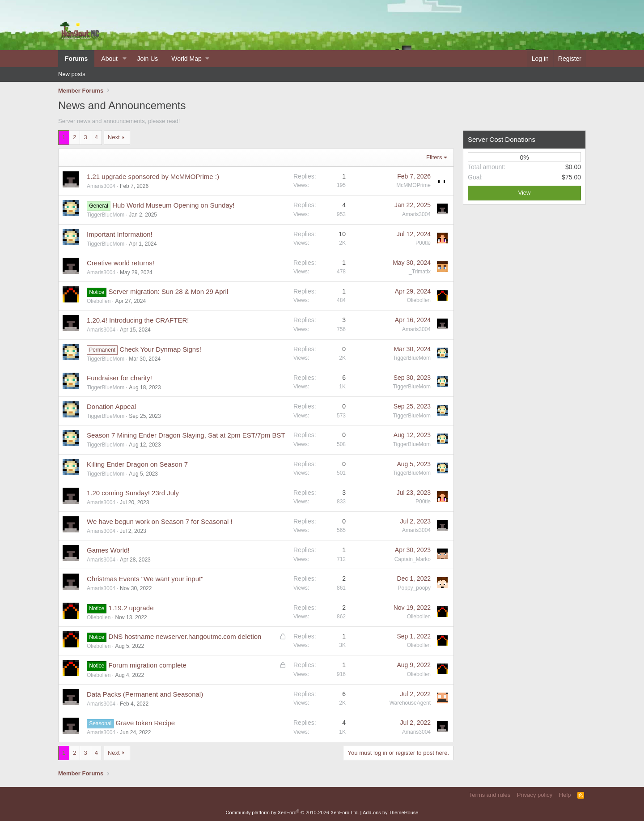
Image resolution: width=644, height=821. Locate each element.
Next (114, 137)
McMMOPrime (413, 185)
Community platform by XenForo (292, 812)
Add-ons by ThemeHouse (391, 812)
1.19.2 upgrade (131, 608)
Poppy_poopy (414, 588)
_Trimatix (420, 272)
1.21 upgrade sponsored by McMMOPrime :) (153, 177)
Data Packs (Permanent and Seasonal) (145, 694)
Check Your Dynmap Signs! (160, 349)
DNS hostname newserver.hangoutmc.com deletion (185, 636)
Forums (76, 59)
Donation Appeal (111, 406)
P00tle (423, 243)
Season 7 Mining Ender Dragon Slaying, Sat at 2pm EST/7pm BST (186, 435)
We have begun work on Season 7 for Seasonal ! (160, 521)
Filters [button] (434, 157)
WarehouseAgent (410, 703)
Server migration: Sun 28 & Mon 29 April (169, 291)
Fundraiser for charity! (119, 378)
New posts (72, 74)
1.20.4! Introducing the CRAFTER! (138, 320)
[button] (125, 59)
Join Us (148, 59)
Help (565, 795)
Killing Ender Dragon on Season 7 (137, 464)
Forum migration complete (148, 665)
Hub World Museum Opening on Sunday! (173, 205)
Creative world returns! (121, 263)
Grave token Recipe (146, 723)
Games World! (108, 550)
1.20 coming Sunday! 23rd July (133, 493)
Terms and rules (490, 795)
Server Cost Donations (502, 139)
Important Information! (120, 234)
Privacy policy (535, 795)
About (109, 59)
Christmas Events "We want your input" (145, 579)
